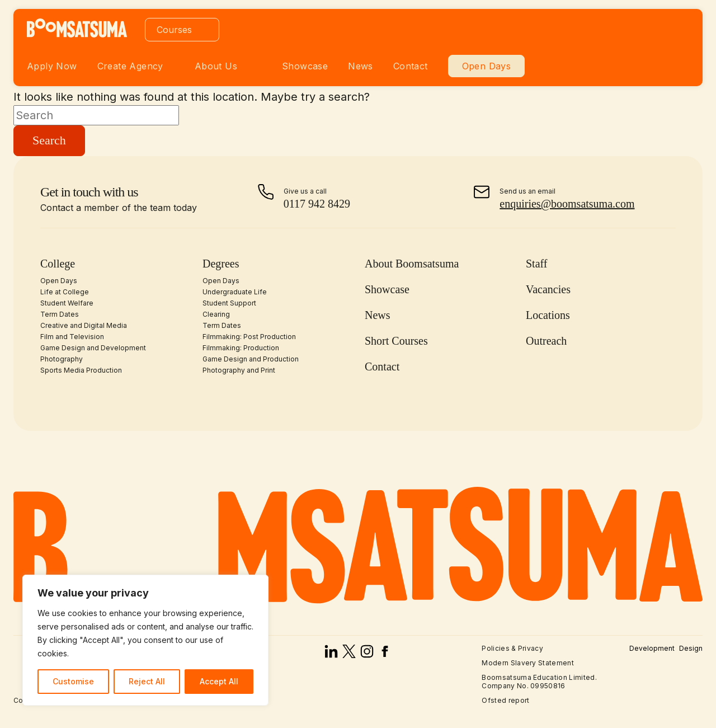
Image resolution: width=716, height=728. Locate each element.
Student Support (229, 303)
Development (652, 649)
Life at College (65, 292)
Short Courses (396, 341)
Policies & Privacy (512, 648)
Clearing (216, 314)
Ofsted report (505, 700)
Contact (411, 66)
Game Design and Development (93, 348)
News (361, 66)
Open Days (487, 66)
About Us (216, 66)
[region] (145, 640)
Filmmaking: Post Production (249, 337)
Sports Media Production (81, 370)
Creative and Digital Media (84, 325)
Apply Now (52, 66)
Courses (174, 30)
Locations (548, 315)
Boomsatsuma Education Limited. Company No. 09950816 (539, 681)
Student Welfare (67, 303)
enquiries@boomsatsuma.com (567, 204)
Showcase (305, 66)
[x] (349, 654)
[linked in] (331, 654)
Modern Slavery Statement (528, 663)
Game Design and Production (251, 359)
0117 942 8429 (317, 204)
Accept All (219, 681)
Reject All (147, 681)
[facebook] (385, 654)
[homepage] (77, 34)
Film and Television (72, 337)
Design (691, 649)
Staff (537, 264)
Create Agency (130, 66)
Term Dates (60, 314)
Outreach (546, 341)
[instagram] (367, 654)
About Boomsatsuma (412, 264)
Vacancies (548, 289)
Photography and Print (239, 370)
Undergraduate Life (235, 292)
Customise (73, 681)
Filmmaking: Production (241, 348)
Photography (62, 359)
